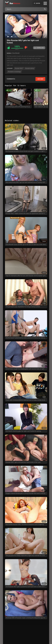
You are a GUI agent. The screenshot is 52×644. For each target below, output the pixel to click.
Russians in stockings (14, 72)
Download (39, 48)
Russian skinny (30, 68)
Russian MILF (19, 68)
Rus (15, 3)
